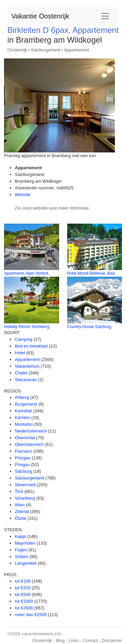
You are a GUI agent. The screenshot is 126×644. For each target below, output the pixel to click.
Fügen (21, 550)
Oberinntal (25, 438)
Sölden (22, 557)
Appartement (76, 50)
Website (23, 195)
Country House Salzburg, (90, 327)
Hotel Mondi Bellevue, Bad (91, 273)
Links (74, 640)
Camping (24, 339)
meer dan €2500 (31, 615)
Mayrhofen (25, 543)
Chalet (21, 373)
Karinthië (23, 411)
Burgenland (26, 404)
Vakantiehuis (27, 366)
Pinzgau (23, 458)
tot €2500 (24, 608)
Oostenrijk (17, 50)
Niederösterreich (31, 431)
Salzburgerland (46, 50)
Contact (90, 640)
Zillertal (22, 512)
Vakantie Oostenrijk (40, 16)
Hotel (20, 353)
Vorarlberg (25, 498)
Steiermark (25, 485)
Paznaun (23, 451)
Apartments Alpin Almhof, (27, 273)
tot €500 (23, 594)
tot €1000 (24, 601)
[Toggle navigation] (105, 16)
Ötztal (20, 518)
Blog (60, 640)
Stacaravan (26, 380)
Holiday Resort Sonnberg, (27, 327)
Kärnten (23, 418)
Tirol (19, 491)
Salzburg (23, 471)
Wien (20, 505)
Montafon (24, 424)
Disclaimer (112, 640)
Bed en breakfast (31, 346)
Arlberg (22, 397)
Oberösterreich (29, 444)
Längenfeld (26, 563)
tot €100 (23, 581)
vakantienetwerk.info (41, 634)
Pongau (22, 465)
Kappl (20, 536)
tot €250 (23, 588)
